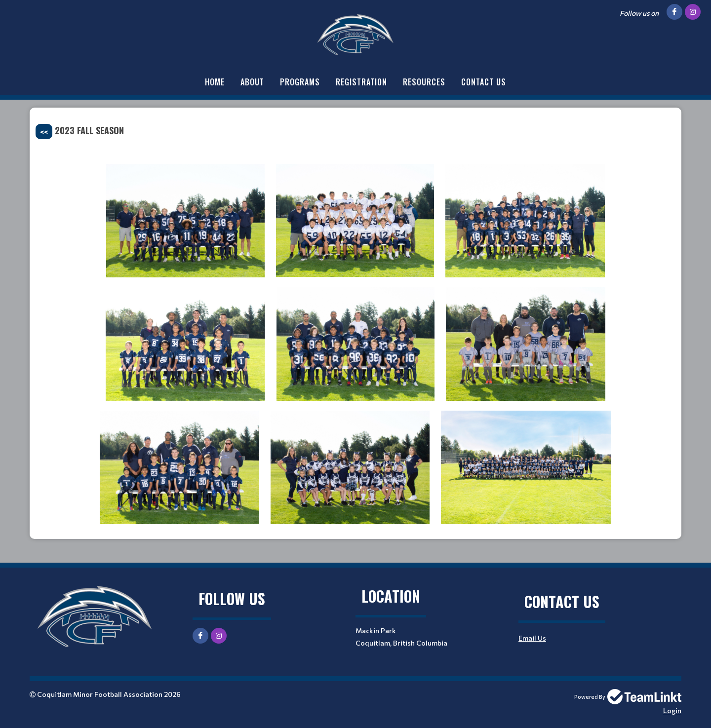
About (252, 82)
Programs (300, 82)
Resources (424, 82)
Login (672, 710)
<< (44, 132)
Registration (361, 82)
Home (215, 82)
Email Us (532, 638)
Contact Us (484, 82)
